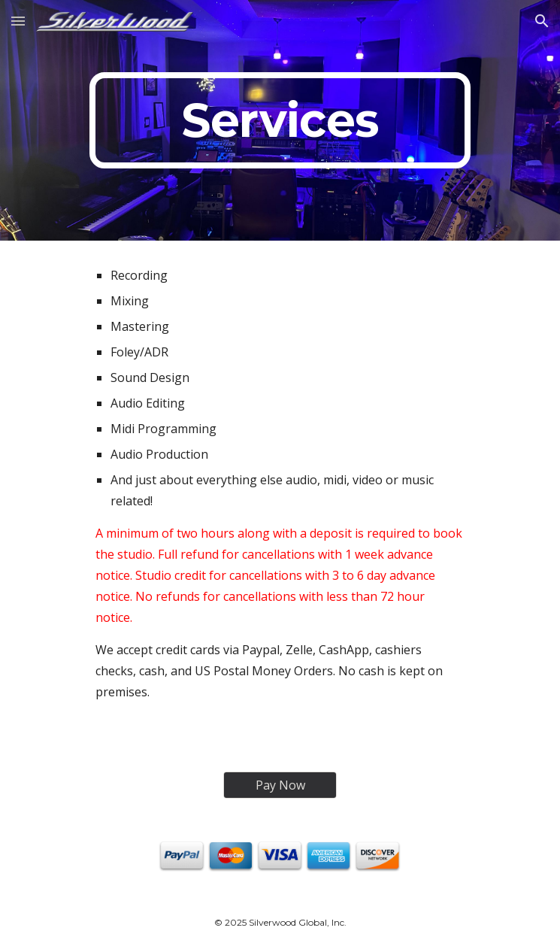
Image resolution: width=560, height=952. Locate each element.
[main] (280, 120)
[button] (18, 21)
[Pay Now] (280, 785)
